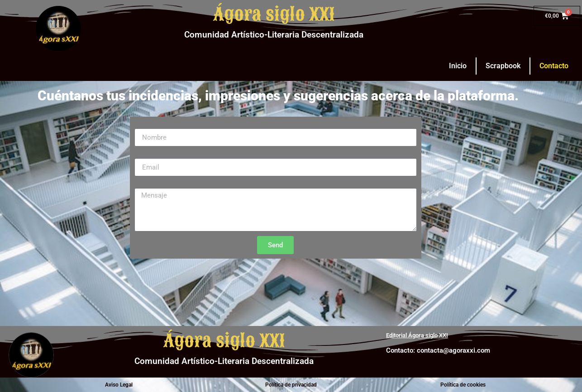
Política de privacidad (291, 385)
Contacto (554, 66)
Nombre (147, 125)
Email (143, 155)
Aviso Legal (119, 385)
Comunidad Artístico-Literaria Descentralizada (274, 35)
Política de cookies (463, 385)
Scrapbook (503, 66)
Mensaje (148, 184)
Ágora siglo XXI (274, 14)
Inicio (458, 66)
